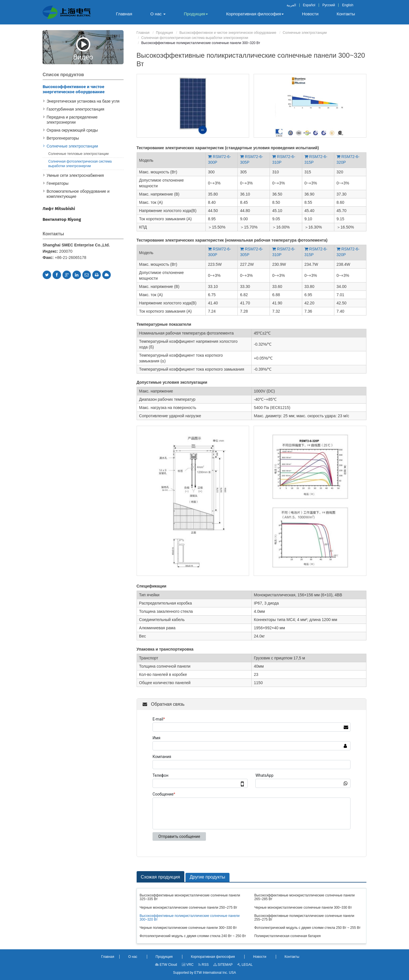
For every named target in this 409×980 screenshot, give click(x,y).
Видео (83, 49)
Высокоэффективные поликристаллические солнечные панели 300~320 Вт (190, 918)
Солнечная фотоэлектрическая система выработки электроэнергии (195, 38)
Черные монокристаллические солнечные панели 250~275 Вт (189, 908)
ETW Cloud (166, 965)
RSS (204, 965)
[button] (158, 14)
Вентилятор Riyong (62, 219)
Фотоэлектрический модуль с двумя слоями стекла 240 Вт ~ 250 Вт (193, 936)
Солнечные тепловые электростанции (79, 154)
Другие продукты (207, 877)
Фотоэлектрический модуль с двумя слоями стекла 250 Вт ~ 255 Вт (307, 928)
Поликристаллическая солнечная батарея (287, 936)
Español (309, 5)
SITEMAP (223, 965)
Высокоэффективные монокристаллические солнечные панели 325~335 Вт (190, 897)
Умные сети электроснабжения (75, 175)
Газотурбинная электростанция (75, 109)
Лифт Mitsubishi (59, 209)
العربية (291, 5)
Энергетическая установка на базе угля (83, 101)
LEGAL (245, 965)
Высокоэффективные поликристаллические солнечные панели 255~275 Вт (304, 918)
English (348, 5)
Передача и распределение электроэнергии (72, 120)
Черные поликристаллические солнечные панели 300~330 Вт (188, 928)
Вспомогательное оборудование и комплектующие (78, 194)
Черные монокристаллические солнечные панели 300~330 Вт (303, 908)
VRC (188, 965)
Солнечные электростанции (305, 33)
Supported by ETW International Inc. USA (204, 973)
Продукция (164, 33)
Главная (143, 33)
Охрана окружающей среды (72, 130)
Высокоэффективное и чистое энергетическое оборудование (228, 33)
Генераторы (58, 183)
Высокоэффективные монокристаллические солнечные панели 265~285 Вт (304, 897)
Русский (329, 5)
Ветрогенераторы (63, 138)
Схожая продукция (160, 877)
